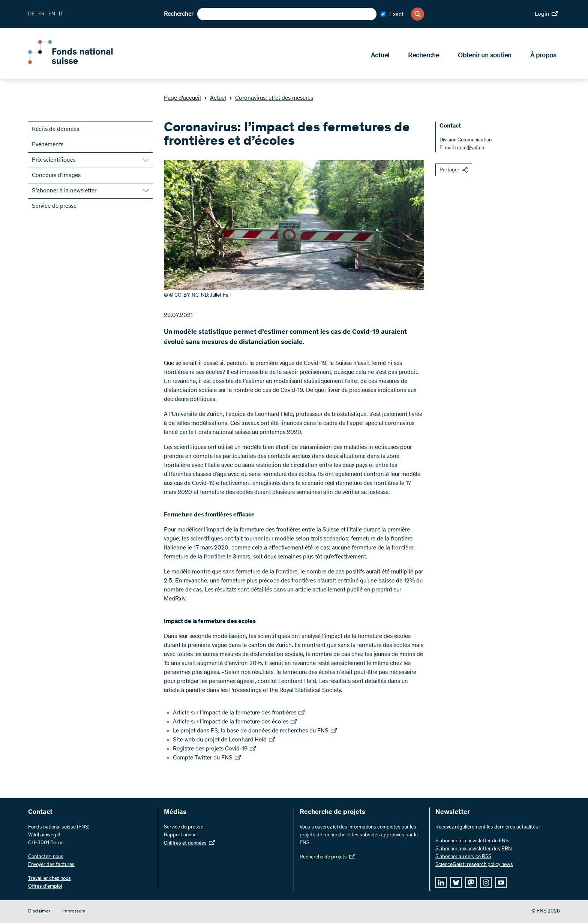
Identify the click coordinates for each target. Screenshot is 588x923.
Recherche (424, 57)
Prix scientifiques (54, 160)
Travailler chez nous (49, 879)
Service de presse (54, 206)
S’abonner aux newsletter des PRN (474, 849)
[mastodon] (471, 882)
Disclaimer (39, 912)
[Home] (82, 63)
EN (52, 14)
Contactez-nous (46, 857)
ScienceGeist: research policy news (474, 865)
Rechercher (178, 14)
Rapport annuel (181, 835)
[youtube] (501, 882)
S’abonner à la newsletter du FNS (472, 841)
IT (61, 14)
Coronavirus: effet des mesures (271, 98)
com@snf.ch (471, 148)
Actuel (380, 57)
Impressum (74, 912)
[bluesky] (456, 882)
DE (31, 14)
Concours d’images (56, 176)
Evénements (48, 145)
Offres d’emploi (45, 887)
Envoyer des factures (51, 865)
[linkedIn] (441, 882)
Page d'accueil (182, 98)
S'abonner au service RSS (463, 857)
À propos (543, 57)
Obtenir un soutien (485, 57)
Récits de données (55, 129)
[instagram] (486, 882)
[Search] (418, 14)
